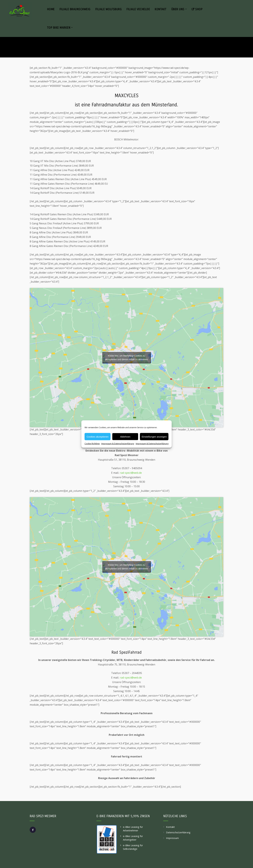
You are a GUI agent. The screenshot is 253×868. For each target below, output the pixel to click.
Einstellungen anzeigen (154, 437)
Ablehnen (125, 437)
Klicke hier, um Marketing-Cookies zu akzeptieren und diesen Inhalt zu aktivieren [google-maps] (126, 358)
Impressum (172, 838)
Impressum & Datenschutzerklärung (118, 444)
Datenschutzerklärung (178, 832)
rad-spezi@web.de (131, 473)
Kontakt (170, 827)
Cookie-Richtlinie (92, 444)
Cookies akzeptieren (98, 437)
